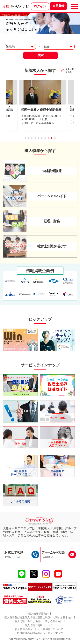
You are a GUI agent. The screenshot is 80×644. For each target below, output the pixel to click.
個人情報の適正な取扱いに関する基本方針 (39, 621)
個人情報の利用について (39, 625)
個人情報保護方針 (39, 614)
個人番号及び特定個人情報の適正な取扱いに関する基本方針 (39, 617)
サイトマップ (55, 633)
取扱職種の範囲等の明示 (31, 633)
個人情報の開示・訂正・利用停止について (39, 629)
